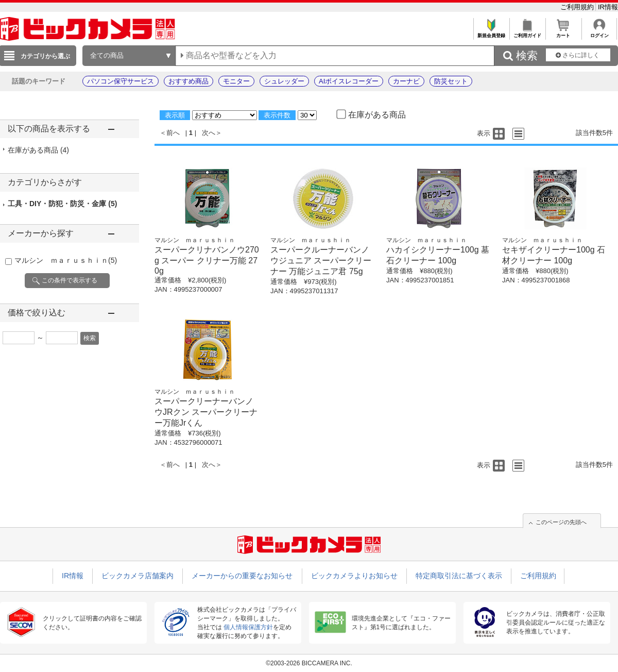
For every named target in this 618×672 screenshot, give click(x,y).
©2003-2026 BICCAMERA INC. (309, 663)
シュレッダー (284, 81)
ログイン (599, 33)
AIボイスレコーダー (349, 81)
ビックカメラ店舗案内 (138, 576)
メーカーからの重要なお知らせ (242, 576)
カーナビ (406, 81)
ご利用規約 (578, 7)
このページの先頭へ (561, 522)
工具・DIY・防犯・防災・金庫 (62, 204)
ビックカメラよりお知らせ (354, 576)
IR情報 (608, 7)
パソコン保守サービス (121, 81)
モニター (236, 81)
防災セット (451, 81)
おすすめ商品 (188, 81)
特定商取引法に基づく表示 (459, 576)
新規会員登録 (491, 33)
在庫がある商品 (38, 150)
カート (563, 33)
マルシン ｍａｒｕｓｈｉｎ (66, 260)
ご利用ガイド (527, 33)
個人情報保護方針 (248, 627)
